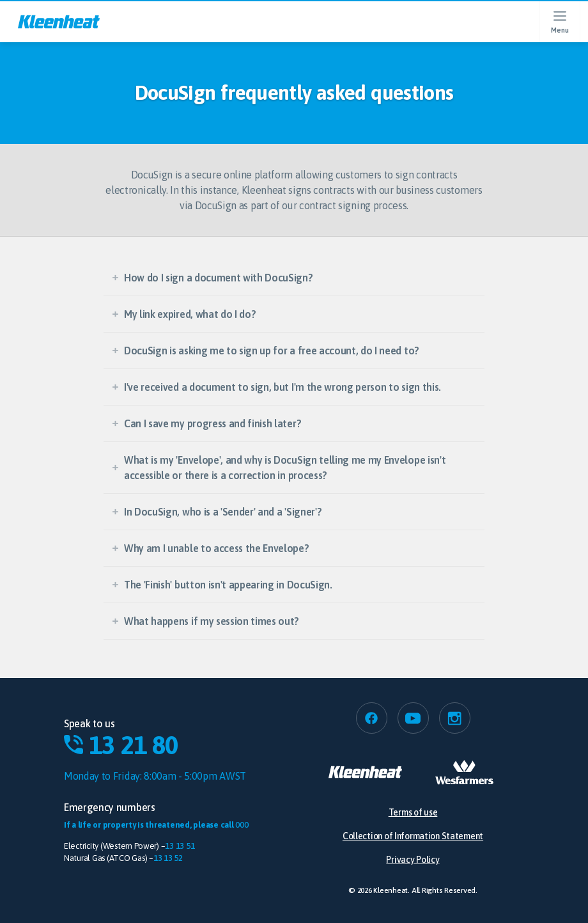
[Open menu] (560, 22)
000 (242, 825)
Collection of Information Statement (413, 836)
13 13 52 (168, 858)
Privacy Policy (413, 860)
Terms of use (413, 812)
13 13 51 (180, 846)
